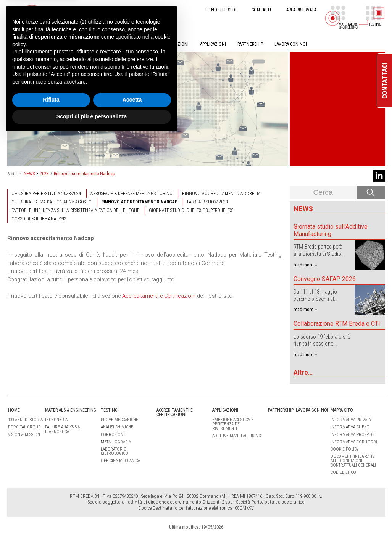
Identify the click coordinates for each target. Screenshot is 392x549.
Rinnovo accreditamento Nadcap (84, 174)
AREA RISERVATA (301, 10)
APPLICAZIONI (213, 44)
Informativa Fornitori (354, 442)
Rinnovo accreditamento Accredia (221, 194)
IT (74, 9)
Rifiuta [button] (51, 512)
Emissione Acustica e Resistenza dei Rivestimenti (233, 424)
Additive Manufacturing (237, 436)
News (303, 209)
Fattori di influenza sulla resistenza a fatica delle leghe (75, 210)
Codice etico (343, 472)
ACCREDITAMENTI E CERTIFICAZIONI (155, 44)
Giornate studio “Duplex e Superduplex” (191, 210)
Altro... (303, 372)
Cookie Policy (344, 449)
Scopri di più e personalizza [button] (92, 528)
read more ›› (305, 265)
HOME (13, 44)
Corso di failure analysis (39, 219)
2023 (44, 174)
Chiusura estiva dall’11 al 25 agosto (52, 202)
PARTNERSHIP (250, 44)
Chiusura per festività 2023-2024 (46, 194)
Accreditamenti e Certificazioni (159, 296)
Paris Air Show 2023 (207, 202)
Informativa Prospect (353, 435)
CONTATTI (261, 10)
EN (86, 9)
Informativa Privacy (351, 420)
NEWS (29, 174)
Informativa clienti (350, 427)
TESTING (102, 44)
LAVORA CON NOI (291, 44)
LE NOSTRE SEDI (221, 10)
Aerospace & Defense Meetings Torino (131, 194)
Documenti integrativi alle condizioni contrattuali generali (353, 461)
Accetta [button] (132, 512)
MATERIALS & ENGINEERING (56, 44)
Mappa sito (342, 410)
